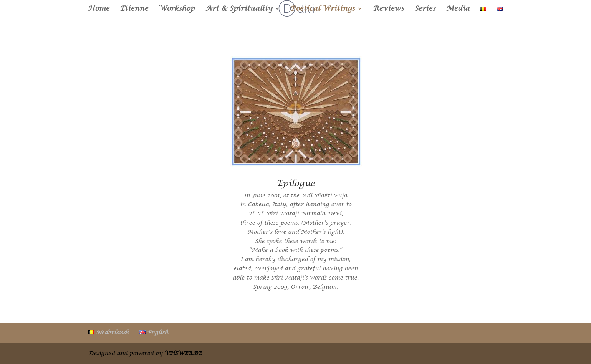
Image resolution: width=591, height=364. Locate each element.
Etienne (134, 9)
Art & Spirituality (239, 9)
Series (425, 9)
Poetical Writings (323, 9)
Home (98, 9)
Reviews (388, 9)
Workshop (177, 9)
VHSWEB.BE (183, 353)
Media (458, 9)
